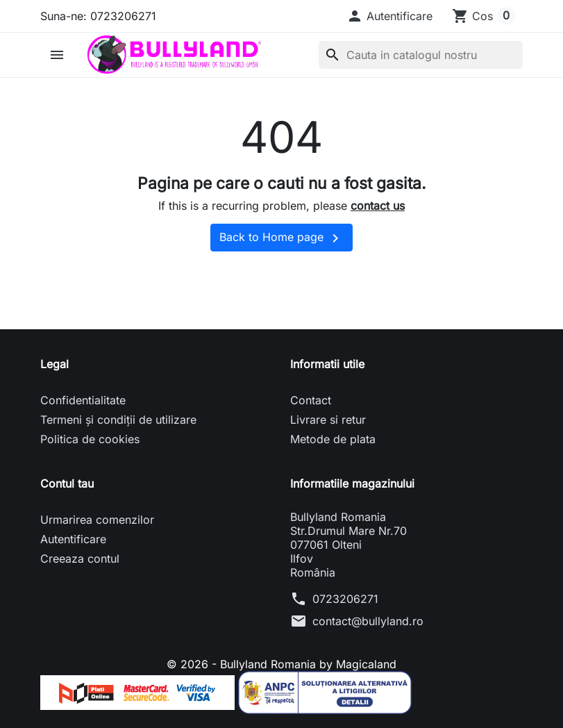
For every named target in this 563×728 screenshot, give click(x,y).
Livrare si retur (328, 420)
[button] (389, 16)
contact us (378, 206)
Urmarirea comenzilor (97, 520)
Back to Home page (281, 238)
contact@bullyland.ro (368, 621)
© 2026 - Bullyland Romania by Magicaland (281, 664)
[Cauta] (421, 55)
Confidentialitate (83, 400)
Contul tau (67, 483)
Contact (311, 400)
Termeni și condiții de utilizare (118, 420)
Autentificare (73, 539)
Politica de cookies (90, 439)
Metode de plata (333, 439)
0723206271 (345, 599)
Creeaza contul (80, 559)
